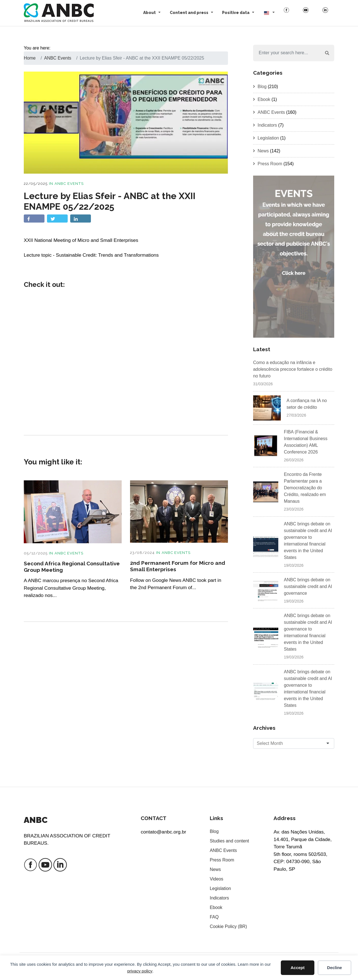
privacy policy (140, 971)
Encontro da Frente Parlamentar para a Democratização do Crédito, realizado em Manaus (305, 488)
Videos (217, 879)
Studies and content (229, 841)
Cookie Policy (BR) (229, 927)
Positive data (236, 13)
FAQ (214, 917)
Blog (262, 87)
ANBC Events (69, 183)
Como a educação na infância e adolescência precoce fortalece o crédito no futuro (293, 369)
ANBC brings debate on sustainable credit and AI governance (308, 587)
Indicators (267, 125)
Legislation (268, 138)
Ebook (264, 99)
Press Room (270, 164)
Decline (334, 968)
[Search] (287, 53)
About (149, 13)
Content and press (189, 13)
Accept (298, 968)
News (263, 151)
